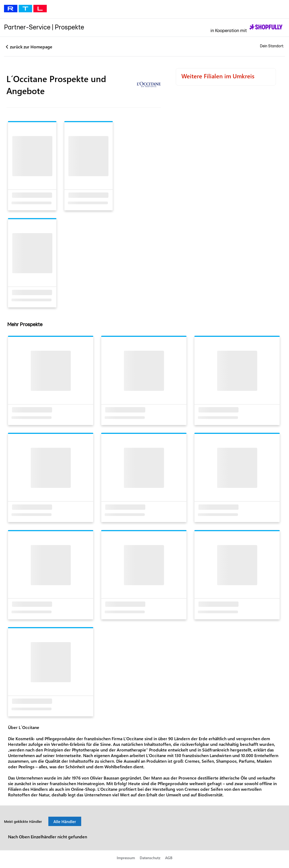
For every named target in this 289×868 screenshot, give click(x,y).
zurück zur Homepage (31, 47)
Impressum (126, 861)
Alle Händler (65, 825)
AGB (169, 861)
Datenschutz (150, 861)
